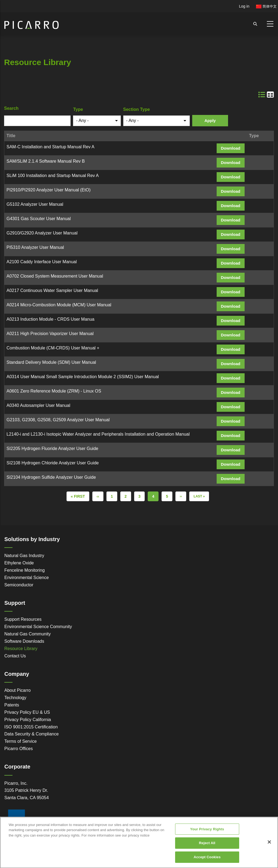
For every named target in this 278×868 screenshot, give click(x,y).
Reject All (207, 847)
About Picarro (18, 690)
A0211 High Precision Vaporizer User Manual (50, 334)
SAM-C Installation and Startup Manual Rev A (50, 147)
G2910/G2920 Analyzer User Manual (42, 233)
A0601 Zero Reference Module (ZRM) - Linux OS (54, 391)
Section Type (137, 109)
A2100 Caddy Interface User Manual (42, 262)
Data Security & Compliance (31, 734)
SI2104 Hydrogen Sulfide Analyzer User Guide (51, 477)
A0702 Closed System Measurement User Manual (55, 276)
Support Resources (23, 619)
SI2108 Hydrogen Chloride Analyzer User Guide (53, 463)
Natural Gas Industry (24, 556)
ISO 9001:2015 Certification (31, 727)
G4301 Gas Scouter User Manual (39, 219)
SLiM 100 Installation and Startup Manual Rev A (53, 176)
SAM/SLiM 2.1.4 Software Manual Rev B (46, 161)
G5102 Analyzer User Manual (35, 204)
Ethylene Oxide (19, 563)
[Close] (269, 846)
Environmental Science (27, 578)
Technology (15, 698)
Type (78, 109)
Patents (12, 705)
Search (11, 108)
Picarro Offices (19, 749)
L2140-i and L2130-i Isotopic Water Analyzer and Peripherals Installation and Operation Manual (98, 434)
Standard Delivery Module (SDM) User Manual (51, 362)
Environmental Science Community (38, 627)
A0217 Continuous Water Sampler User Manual (53, 290)
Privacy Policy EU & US (27, 712)
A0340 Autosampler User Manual (38, 405)
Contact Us (15, 656)
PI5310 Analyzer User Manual (35, 247)
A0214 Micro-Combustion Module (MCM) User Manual (59, 305)
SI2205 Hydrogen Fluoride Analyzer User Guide (52, 449)
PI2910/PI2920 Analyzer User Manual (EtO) (49, 190)
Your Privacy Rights (207, 833)
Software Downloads (24, 641)
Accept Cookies (207, 861)
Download (231, 148)
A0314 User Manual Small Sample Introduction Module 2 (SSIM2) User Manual (83, 377)
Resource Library (21, 649)
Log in (244, 6)
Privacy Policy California (28, 720)
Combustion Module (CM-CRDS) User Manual (51, 348)
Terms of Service (20, 741)
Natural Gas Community (28, 634)
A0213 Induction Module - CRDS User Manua (50, 319)
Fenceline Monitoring (25, 570)
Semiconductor (19, 585)
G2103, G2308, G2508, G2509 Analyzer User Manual (58, 420)
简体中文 (266, 6)
